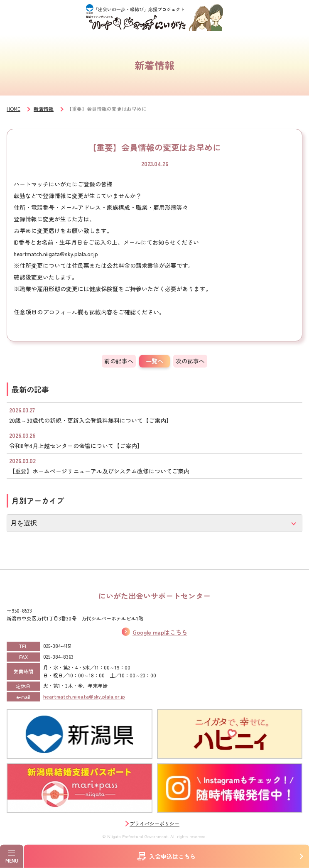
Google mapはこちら (160, 632)
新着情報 (44, 109)
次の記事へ (190, 361)
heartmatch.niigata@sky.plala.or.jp (84, 696)
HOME (13, 109)
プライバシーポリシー (154, 823)
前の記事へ (119, 361)
